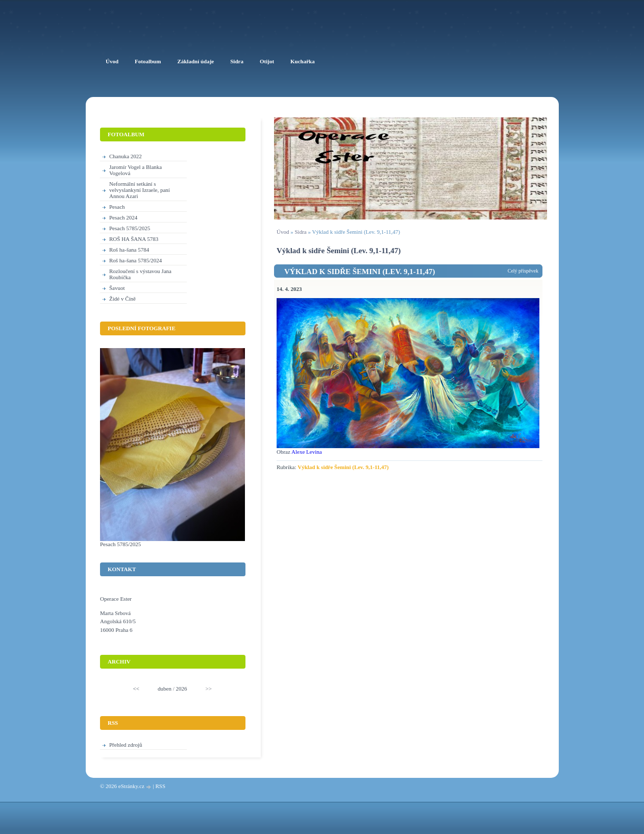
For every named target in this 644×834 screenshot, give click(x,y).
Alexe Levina (307, 452)
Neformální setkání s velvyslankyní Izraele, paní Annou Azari (140, 190)
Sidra (300, 232)
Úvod (283, 232)
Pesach (117, 207)
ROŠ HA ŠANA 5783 (134, 239)
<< (136, 689)
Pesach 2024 (123, 217)
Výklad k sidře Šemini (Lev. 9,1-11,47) (360, 272)
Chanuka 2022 (126, 156)
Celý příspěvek (523, 271)
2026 (181, 689)
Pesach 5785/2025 (130, 228)
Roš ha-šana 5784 (129, 250)
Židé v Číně (122, 299)
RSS (160, 786)
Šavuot (117, 288)
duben (165, 689)
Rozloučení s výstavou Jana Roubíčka (140, 274)
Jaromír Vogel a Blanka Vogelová (135, 170)
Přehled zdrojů (126, 745)
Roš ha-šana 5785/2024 (135, 260)
